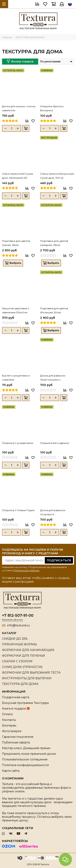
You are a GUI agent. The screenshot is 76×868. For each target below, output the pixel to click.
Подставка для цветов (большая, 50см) (54, 310)
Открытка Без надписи (55, 443)
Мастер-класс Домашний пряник (26, 748)
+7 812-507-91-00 (18, 615)
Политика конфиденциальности (25, 765)
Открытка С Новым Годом (18, 510)
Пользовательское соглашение (25, 759)
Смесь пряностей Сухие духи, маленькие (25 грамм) (18, 176)
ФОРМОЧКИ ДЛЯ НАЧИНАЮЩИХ (28, 650)
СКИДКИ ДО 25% (15, 639)
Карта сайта (11, 771)
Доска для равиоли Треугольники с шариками (53, 378)
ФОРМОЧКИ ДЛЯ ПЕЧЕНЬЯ (24, 656)
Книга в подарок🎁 (16, 709)
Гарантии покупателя (18, 737)
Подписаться (59, 560)
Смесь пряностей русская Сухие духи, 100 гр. (57, 176)
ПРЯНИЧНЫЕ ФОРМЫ (19, 644)
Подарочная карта (16, 697)
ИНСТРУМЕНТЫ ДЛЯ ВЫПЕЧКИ (27, 678)
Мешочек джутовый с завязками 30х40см (16, 310)
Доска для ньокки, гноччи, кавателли (19, 108)
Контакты (9, 720)
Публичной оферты (26, 570)
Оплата (7, 714)
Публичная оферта (16, 742)
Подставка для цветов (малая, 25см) (16, 243)
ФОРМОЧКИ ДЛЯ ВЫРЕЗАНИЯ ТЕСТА (31, 673)
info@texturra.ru (18, 625)
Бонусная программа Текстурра (25, 703)
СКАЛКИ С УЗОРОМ (17, 661)
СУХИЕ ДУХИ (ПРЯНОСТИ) (22, 667)
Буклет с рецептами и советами (16, 378)
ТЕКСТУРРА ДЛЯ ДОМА (20, 684)
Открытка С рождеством (18, 443)
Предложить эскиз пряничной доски (29, 754)
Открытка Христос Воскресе (52, 108)
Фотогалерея (12, 731)
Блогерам (9, 725)
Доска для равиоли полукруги (53, 512)
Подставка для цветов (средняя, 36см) (54, 243)
